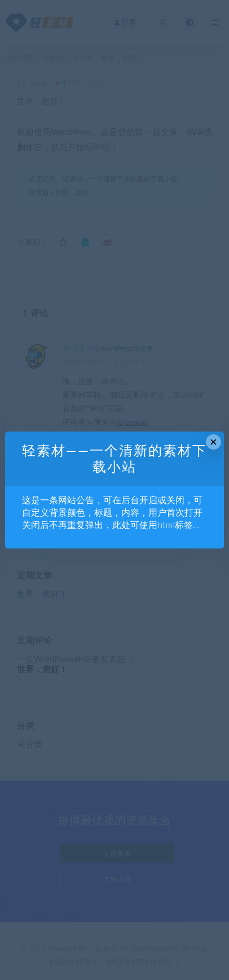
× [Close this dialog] (213, 442)
